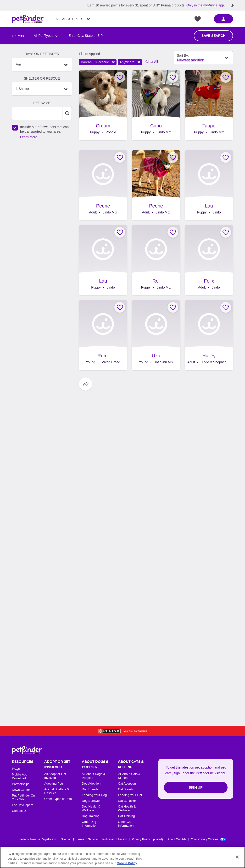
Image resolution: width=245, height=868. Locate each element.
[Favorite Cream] (120, 77)
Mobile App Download (20, 776)
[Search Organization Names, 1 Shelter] (42, 89)
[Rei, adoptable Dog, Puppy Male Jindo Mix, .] (156, 260)
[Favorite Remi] (120, 307)
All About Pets (69, 19)
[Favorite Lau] (226, 157)
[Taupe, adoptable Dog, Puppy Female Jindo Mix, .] (209, 105)
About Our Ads (177, 839)
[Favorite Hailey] (226, 307)
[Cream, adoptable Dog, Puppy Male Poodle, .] (103, 105)
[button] (42, 64)
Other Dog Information (90, 824)
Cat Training (126, 816)
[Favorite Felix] (226, 232)
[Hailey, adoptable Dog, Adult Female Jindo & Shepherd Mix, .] (209, 335)
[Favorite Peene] (120, 157)
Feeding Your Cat (130, 795)
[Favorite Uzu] (173, 307)
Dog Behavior (91, 801)
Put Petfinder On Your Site (23, 797)
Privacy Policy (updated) (147, 839)
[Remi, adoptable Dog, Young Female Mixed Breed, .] (103, 335)
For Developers (23, 805)
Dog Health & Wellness (91, 808)
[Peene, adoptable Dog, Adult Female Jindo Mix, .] (103, 185)
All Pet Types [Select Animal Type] (44, 36)
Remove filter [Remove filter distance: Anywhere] (139, 62)
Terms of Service (87, 839)
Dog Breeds (90, 789)
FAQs (16, 769)
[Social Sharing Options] (86, 384)
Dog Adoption (91, 783)
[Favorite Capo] (173, 77)
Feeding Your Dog (94, 795)
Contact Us (20, 811)
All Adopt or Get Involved (55, 776)
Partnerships (21, 784)
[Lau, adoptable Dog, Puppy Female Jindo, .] (209, 185)
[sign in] (223, 19)
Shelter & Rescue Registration (37, 839)
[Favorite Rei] (173, 232)
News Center (21, 790)
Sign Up (196, 787)
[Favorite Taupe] (226, 77)
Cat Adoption (127, 783)
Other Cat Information (126, 824)
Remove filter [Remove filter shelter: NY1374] (113, 62)
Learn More (29, 137)
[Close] (237, 857)
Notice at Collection (115, 839)
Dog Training (91, 816)
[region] (122, 857)
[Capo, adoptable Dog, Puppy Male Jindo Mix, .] (156, 105)
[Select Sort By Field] (203, 58)
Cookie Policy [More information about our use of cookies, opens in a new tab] (127, 863)
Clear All (152, 62)
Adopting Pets (54, 783)
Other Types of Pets (58, 799)
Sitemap (66, 839)
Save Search (213, 36)
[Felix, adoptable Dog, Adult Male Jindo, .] (209, 260)
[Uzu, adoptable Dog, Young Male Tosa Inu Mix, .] (156, 335)
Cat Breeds (126, 789)
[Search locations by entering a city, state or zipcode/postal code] (86, 36)
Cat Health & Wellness (127, 808)
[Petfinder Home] (28, 19)
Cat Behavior (127, 801)
